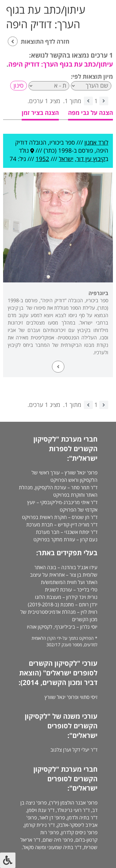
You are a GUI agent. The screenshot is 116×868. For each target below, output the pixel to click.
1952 (42, 159)
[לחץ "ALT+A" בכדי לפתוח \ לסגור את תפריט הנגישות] (8, 860)
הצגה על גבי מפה (90, 113)
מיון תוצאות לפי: (92, 76)
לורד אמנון (96, 142)
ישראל (66, 159)
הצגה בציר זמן (40, 113)
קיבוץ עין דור (91, 159)
